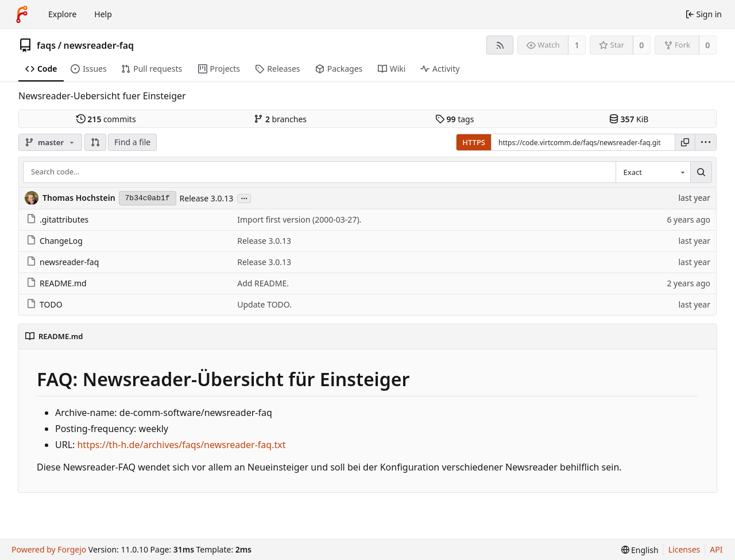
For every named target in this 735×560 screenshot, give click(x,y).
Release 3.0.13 (207, 198)
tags (454, 119)
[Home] (22, 14)
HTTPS (474, 142)
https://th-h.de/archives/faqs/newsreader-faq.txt (181, 445)
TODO (45, 304)
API (716, 549)
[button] (95, 142)
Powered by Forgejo (49, 549)
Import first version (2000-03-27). (299, 219)
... (244, 198)
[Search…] (701, 172)
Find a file (132, 142)
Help (103, 14)
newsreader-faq (99, 45)
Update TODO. (264, 304)
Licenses (684, 549)
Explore (62, 14)
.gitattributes (57, 219)
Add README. (263, 283)
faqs (46, 45)
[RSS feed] (500, 45)
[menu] (706, 142)
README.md (57, 283)
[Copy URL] (685, 142)
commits (106, 119)
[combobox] (653, 172)
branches (280, 119)
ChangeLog (55, 241)
